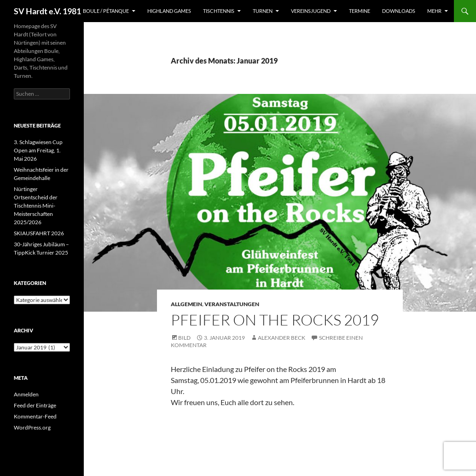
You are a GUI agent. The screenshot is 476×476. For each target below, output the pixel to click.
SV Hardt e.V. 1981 (47, 11)
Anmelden (26, 394)
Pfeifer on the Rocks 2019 (275, 320)
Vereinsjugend (311, 11)
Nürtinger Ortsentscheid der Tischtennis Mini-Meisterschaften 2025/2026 (36, 206)
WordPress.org (32, 427)
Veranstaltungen (232, 304)
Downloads (399, 11)
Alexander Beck (282, 338)
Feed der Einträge (35, 405)
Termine (360, 11)
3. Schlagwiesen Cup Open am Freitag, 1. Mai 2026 (38, 150)
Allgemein (186, 304)
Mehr (434, 11)
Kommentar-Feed (35, 416)
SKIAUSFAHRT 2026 (39, 233)
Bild (184, 338)
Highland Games (169, 11)
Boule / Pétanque (106, 11)
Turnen (263, 11)
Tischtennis (219, 11)
